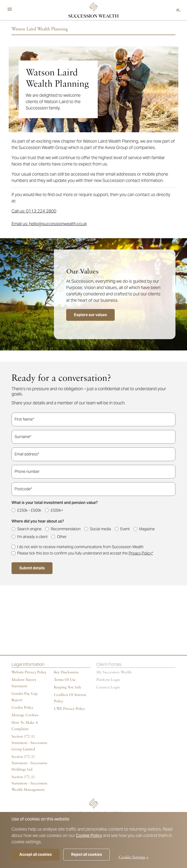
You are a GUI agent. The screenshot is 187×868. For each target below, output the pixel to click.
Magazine (147, 529)
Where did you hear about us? (38, 521)
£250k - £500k (29, 510)
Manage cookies (25, 715)
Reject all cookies (87, 854)
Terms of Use (65, 680)
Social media (100, 529)
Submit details (32, 568)
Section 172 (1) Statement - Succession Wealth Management (29, 784)
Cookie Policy (89, 835)
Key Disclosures (66, 672)
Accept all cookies (36, 854)
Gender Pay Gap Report (25, 697)
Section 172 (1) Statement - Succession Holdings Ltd (29, 763)
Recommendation (66, 529)
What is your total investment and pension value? (55, 503)
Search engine (29, 529)
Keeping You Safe (68, 687)
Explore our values (90, 315)
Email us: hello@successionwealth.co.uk (49, 224)
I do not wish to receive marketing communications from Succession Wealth (80, 547)
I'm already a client (32, 537)
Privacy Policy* (141, 553)
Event (125, 529)
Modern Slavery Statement (24, 683)
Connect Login (108, 687)
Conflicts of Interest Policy (70, 698)
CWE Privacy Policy (69, 709)
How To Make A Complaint (25, 726)
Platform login (108, 680)
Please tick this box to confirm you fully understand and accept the (85, 553)
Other (62, 537)
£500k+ (57, 510)
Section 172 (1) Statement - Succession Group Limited (29, 743)
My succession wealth (114, 672)
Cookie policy (22, 708)
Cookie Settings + (134, 857)
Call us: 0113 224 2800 (34, 211)
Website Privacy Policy (29, 672)
